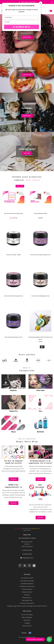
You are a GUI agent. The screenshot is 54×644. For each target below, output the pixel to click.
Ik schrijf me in (21, 27)
